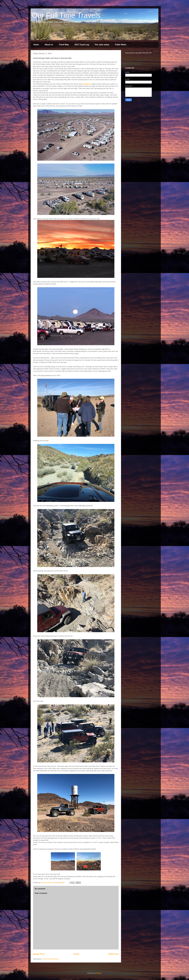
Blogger (99, 973)
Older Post (113, 954)
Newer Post (39, 954)
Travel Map (64, 45)
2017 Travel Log (82, 45)
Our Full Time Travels (66, 15)
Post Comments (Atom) (51, 959)
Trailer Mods (121, 45)
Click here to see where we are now (138, 53)
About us (49, 45)
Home (36, 45)
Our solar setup (102, 45)
